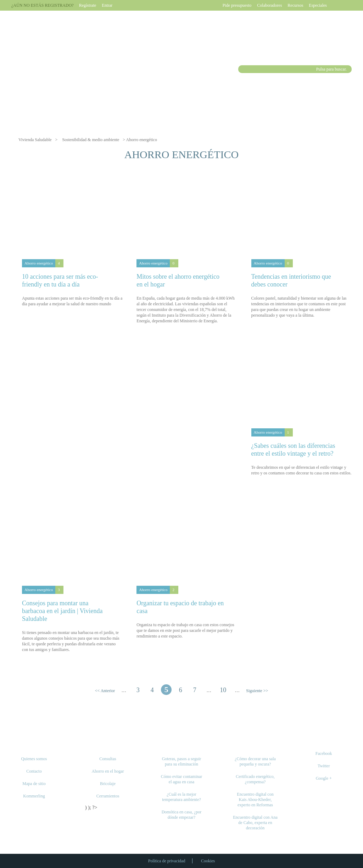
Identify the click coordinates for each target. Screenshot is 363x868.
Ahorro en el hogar (108, 771)
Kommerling (34, 796)
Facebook (324, 753)
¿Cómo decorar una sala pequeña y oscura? (255, 761)
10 (223, 690)
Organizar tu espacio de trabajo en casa (180, 607)
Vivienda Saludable (35, 140)
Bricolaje (108, 784)
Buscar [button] (243, 69)
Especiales (318, 5)
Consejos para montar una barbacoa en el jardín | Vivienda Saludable (62, 611)
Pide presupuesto (237, 5)
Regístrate (88, 5)
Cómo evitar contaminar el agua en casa (182, 779)
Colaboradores (269, 5)
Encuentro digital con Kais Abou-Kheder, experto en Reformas (255, 800)
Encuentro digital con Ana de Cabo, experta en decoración (255, 823)
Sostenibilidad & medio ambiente (91, 140)
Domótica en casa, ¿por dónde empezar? (182, 815)
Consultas (108, 759)
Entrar (107, 5)
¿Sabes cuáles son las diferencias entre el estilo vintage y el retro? (293, 450)
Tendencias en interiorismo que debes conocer (291, 280)
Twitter (324, 766)
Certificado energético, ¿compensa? (255, 779)
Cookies (208, 861)
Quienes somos (34, 759)
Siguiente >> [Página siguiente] (257, 691)
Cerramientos (108, 796)
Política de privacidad (167, 861)
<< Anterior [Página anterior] (105, 691)
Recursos (295, 5)
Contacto (34, 771)
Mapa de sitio (34, 784)
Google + (324, 778)
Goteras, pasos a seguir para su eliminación (182, 761)
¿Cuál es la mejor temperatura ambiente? (181, 797)
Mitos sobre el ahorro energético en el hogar (178, 280)
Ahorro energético (39, 263)
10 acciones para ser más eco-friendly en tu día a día (60, 280)
